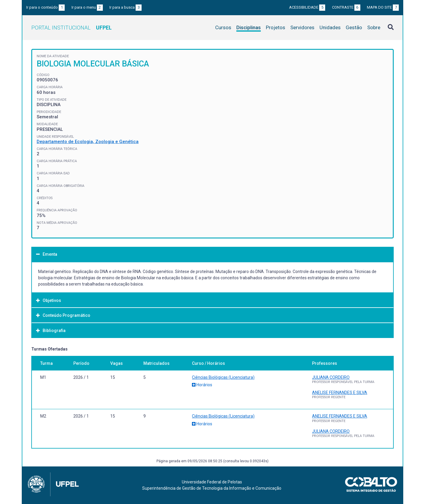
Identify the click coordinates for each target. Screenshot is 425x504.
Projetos (276, 27)
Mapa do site (383, 7)
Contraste (346, 7)
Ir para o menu (87, 7)
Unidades (330, 27)
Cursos (223, 27)
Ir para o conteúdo (45, 7)
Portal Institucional (72, 28)
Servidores (302, 27)
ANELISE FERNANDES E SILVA (340, 393)
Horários (202, 385)
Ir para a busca (125, 7)
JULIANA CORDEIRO (331, 377)
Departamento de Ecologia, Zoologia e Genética (88, 142)
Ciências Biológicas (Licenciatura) (223, 377)
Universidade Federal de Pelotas (212, 482)
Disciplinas (249, 27)
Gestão (354, 27)
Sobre (374, 27)
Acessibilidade (307, 7)
